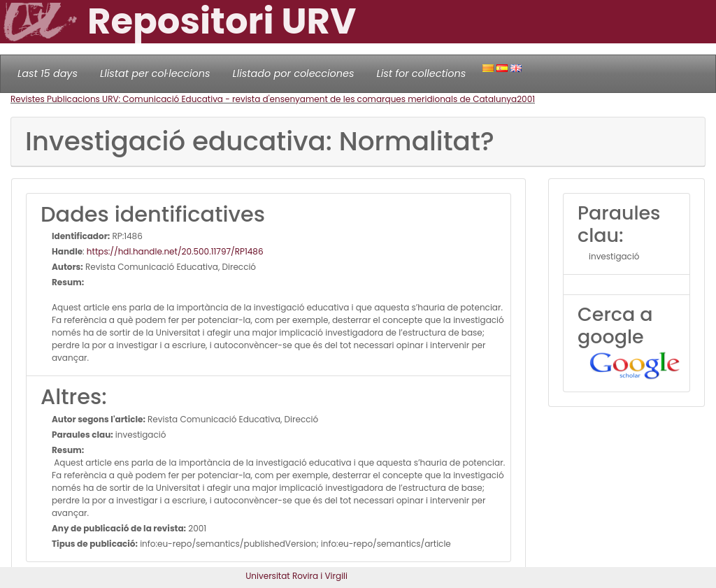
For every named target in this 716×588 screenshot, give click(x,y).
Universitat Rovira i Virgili (296, 576)
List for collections (421, 73)
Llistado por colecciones (294, 73)
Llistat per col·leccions (155, 73)
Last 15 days (48, 73)
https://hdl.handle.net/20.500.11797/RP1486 (175, 251)
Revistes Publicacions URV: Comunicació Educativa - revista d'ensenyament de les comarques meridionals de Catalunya (264, 99)
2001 (526, 99)
